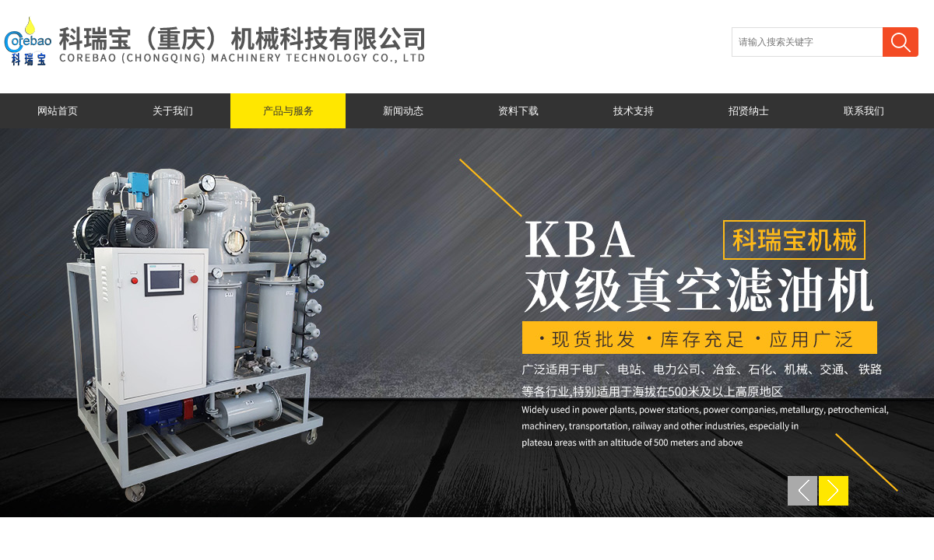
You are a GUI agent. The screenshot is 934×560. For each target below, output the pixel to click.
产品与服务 (288, 111)
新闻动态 (403, 111)
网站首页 (58, 111)
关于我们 (173, 111)
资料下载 (518, 111)
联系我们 (864, 111)
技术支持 (634, 111)
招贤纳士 (749, 111)
